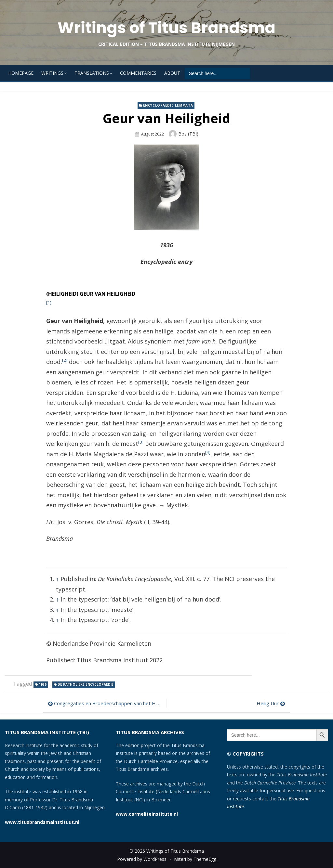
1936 (43, 684)
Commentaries (138, 73)
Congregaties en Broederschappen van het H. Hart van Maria (109, 703)
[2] (65, 360)
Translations (92, 73)
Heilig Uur (268, 703)
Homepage (21, 73)
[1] (49, 303)
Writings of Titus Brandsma (166, 28)
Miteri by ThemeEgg (195, 859)
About (172, 73)
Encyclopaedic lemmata (168, 105)
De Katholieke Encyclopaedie (86, 684)
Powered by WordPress (142, 859)
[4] (208, 452)
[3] (141, 442)
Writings (52, 73)
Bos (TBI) (188, 134)
